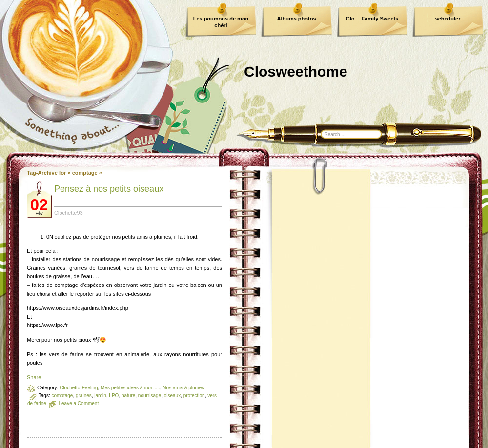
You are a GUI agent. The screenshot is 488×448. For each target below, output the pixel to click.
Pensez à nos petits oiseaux (109, 189)
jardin (100, 396)
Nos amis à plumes (183, 388)
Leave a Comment (79, 403)
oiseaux (172, 396)
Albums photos (296, 19)
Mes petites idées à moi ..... (130, 388)
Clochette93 (69, 213)
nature (128, 396)
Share (34, 377)
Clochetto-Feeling (79, 388)
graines (84, 396)
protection (194, 396)
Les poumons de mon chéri (221, 22)
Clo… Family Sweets (372, 19)
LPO (114, 396)
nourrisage (150, 396)
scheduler (448, 19)
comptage (62, 396)
